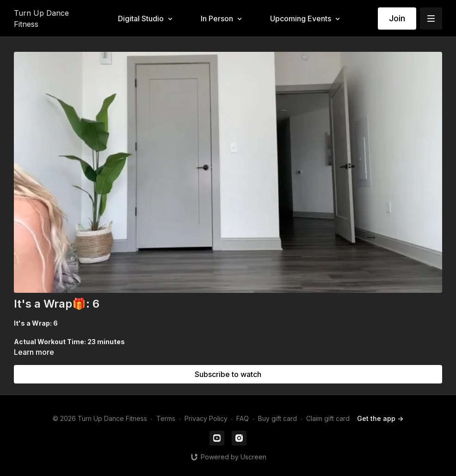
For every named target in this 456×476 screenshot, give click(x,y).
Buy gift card (277, 418)
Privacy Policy (206, 418)
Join (397, 18)
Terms (166, 418)
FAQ (243, 418)
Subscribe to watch (228, 374)
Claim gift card (328, 418)
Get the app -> (380, 418)
